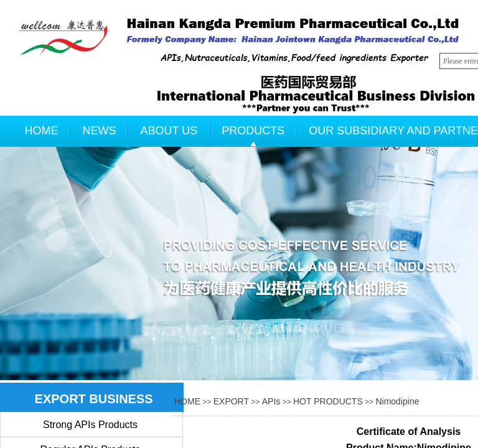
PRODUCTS (253, 131)
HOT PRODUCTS (328, 401)
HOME (42, 131)
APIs (271, 401)
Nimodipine (397, 401)
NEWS (100, 131)
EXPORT (231, 401)
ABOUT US (169, 131)
